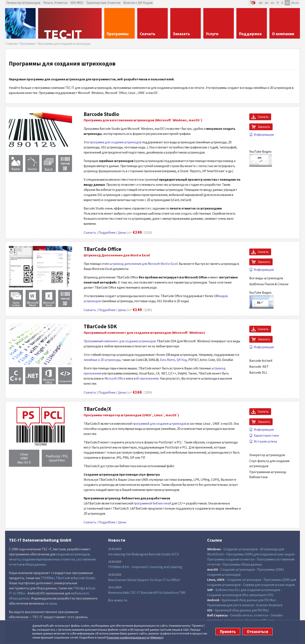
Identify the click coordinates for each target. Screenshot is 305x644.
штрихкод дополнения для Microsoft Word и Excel (144, 264)
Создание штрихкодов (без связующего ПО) (240, 595)
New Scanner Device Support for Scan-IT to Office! (144, 580)
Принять (228, 631)
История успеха (263, 441)
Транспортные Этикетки (103, 3)
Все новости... (118, 600)
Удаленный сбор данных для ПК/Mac (249, 600)
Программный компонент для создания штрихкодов (120, 341)
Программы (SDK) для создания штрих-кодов (260, 554)
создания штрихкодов (73, 554)
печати (14, 559)
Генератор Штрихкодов (23, 3)
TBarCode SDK (100, 326)
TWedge (79, 588)
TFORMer (47, 578)
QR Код (182, 360)
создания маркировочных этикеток (48, 559)
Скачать (90, 232)
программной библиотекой (152, 503)
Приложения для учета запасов (230, 605)
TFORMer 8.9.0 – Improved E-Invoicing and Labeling (145, 567)
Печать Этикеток (55, 3)
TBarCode (63, 578)
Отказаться (257, 631)
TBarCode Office (103, 249)
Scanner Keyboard (269, 605)
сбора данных (35, 564)
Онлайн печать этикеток (249, 615)
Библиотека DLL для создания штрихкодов (248, 590)
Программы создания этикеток (231, 559)
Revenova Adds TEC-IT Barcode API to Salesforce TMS (147, 592)
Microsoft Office (115, 378)
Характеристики (264, 435)
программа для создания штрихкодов (115, 142)
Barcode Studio (101, 114)
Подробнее (107, 232)
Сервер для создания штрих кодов (269, 585)
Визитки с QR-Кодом (138, 3)
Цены (122, 232)
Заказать (264, 127)
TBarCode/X (97, 409)
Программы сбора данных (242, 564)
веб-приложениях (146, 378)
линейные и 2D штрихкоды (102, 360)
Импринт (157, 637)
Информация (261, 134)
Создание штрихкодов (241, 549)
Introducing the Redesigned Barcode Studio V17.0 (143, 554)
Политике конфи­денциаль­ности (128, 637)
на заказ (51, 603)
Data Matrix (168, 360)
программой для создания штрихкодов (160, 424)
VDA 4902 (77, 3)
